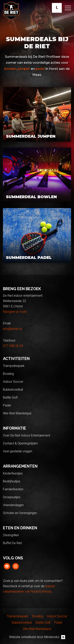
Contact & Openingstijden (20, 443)
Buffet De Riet (12, 543)
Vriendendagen (13, 505)
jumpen (23, 69)
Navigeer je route (15, 312)
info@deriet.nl (12, 329)
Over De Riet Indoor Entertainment (27, 435)
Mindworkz (55, 637)
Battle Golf (10, 397)
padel (40, 69)
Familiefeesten (13, 489)
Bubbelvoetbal (13, 390)
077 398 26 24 (13, 346)
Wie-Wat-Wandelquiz (17, 413)
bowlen (10, 69)
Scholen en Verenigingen (20, 513)
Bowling (8, 374)
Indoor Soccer (13, 382)
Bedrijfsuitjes (12, 481)
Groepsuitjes (12, 497)
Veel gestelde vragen (18, 451)
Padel (7, 405)
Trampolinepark (14, 366)
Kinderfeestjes (13, 473)
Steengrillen (11, 535)
